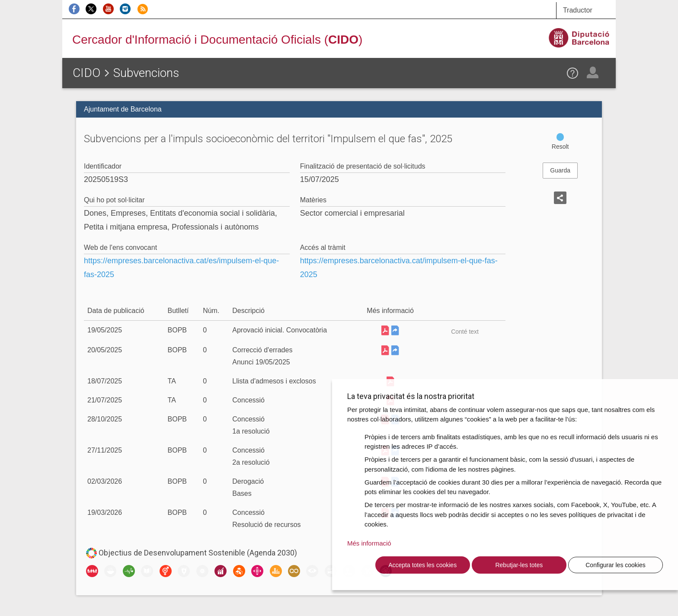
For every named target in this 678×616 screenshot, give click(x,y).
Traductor (578, 10)
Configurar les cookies (616, 565)
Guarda (560, 170)
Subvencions (146, 73)
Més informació (369, 543)
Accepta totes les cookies (422, 565)
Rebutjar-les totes (519, 565)
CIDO (86, 73)
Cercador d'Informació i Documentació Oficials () (217, 40)
